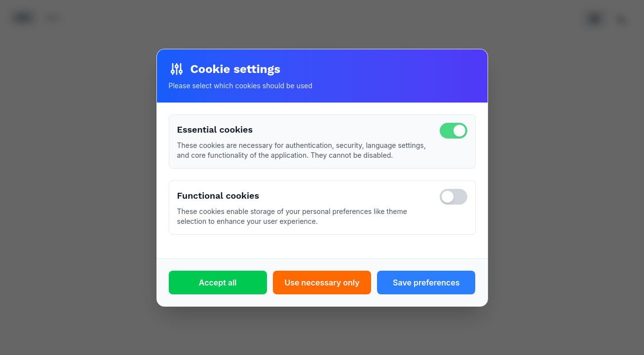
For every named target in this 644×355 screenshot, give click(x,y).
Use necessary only (322, 283)
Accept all (218, 283)
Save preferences (426, 283)
